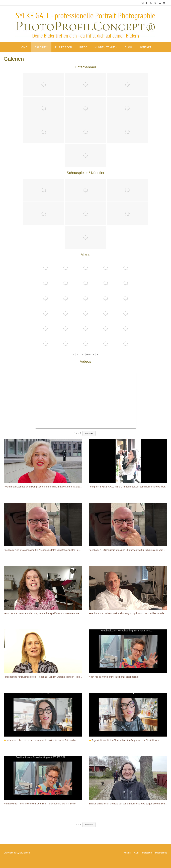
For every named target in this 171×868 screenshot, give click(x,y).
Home (23, 47)
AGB (136, 853)
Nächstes (89, 433)
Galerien (41, 47)
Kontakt (145, 47)
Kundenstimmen (106, 47)
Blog (129, 47)
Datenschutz (161, 853)
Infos (83, 47)
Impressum (147, 853)
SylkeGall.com (23, 853)
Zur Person (64, 47)
